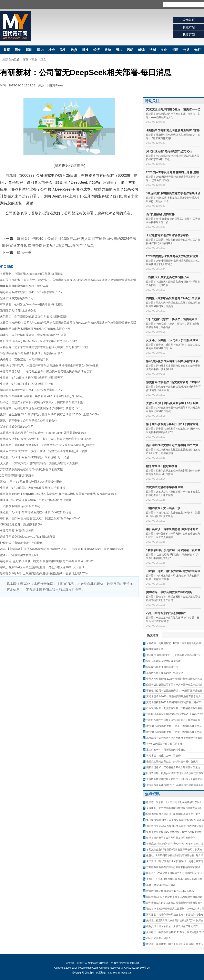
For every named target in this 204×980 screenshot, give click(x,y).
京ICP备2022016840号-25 (135, 968)
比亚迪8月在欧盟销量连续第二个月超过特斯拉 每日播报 (35, 500)
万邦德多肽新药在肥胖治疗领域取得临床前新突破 (31, 469)
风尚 (130, 50)
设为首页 (189, 20)
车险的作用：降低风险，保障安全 (165, 673)
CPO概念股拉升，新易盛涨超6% (21, 524)
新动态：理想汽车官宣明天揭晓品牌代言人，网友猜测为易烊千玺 (41, 402)
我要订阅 (189, 35)
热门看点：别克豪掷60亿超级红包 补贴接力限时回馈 (33, 317)
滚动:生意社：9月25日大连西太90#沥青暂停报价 (31, 482)
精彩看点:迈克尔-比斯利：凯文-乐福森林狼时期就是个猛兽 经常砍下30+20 (47, 561)
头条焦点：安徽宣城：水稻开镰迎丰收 (24, 286)
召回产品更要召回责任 (159, 938)
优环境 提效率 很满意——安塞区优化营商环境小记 (174, 655)
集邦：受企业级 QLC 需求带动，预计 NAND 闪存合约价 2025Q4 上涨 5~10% (49, 414)
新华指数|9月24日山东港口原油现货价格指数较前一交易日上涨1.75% (44, 573)
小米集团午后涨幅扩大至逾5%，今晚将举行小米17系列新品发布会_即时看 (47, 445)
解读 (141, 50)
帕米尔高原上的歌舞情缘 (162, 466)
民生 (63, 50)
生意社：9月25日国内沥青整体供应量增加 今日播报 (33, 488)
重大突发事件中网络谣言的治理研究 (166, 750)
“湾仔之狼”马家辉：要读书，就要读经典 (172, 319)
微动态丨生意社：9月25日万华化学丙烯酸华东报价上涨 (35, 329)
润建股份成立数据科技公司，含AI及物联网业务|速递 (33, 335)
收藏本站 (189, 27)
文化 (164, 50)
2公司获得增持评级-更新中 (17, 476)
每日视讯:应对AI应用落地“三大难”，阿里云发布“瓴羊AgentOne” (40, 518)
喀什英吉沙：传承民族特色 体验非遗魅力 (172, 529)
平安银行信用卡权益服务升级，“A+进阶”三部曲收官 (174, 691)
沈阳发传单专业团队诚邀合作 (162, 667)
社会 (52, 50)
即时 (29, 50)
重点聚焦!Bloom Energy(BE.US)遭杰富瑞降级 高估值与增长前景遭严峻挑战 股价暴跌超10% (58, 494)
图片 (119, 50)
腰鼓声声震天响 (155, 649)
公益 (186, 50)
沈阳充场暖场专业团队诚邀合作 (163, 661)
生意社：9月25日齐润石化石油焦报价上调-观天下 (31, 378)
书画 (175, 50)
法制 (153, 50)
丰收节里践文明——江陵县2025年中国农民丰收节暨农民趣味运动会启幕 (46, 372)
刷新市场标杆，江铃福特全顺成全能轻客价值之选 (173, 767)
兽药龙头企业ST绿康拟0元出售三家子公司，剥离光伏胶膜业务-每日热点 (46, 439)
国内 (40, 50)
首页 (7, 50)
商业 (34, 60)
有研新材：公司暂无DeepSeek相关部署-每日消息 (31, 274)
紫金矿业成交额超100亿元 (17, 298)
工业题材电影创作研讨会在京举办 (167, 235)
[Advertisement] (69, 628)
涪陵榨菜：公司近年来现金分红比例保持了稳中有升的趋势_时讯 (41, 408)
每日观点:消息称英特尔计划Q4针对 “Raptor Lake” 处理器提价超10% (43, 433)
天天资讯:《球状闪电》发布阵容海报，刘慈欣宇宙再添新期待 (39, 463)
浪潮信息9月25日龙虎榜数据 (18, 310)
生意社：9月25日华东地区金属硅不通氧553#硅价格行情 (36, 512)
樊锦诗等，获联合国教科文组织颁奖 (169, 592)
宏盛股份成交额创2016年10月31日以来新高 (28, 537)
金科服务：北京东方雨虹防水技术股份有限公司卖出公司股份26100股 (44, 347)
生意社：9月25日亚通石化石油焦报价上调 (27, 384)
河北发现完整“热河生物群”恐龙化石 (169, 151)
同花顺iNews (55, 85)
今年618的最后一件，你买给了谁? (165, 744)
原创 (18, 50)
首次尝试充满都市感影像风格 (165, 487)
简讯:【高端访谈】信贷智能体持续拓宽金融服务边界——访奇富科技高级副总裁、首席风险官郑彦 (62, 549)
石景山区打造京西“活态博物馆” (166, 613)
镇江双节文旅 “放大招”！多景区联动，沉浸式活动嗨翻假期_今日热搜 (44, 451)
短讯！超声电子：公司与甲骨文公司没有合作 (29, 420)
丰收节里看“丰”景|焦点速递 (17, 531)
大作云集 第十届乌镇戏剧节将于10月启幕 (172, 403)
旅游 (108, 50)
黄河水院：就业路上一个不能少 (163, 756)
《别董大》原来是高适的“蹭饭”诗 (167, 277)
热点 (74, 50)
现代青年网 (15, 26)
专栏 (197, 50)
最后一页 (24, 253)
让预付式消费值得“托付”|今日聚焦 (21, 543)
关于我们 (71, 963)
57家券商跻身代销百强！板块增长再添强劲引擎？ (32, 353)
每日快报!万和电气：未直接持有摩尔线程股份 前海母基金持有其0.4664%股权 (49, 365)
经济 (96, 50)
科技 (85, 50)
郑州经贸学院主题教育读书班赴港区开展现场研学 (173, 720)
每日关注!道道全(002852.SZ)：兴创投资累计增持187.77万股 (38, 341)
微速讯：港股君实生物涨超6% (19, 555)
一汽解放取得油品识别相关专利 (20, 506)
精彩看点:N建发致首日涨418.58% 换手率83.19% (31, 292)
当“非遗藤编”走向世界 (160, 214)
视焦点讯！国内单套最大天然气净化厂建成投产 (172, 926)
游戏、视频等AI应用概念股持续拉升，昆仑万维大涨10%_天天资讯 (42, 567)
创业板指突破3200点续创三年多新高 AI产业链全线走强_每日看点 (41, 396)
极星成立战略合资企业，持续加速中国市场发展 (172, 761)
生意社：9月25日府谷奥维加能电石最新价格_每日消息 (35, 457)
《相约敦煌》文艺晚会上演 (163, 508)
